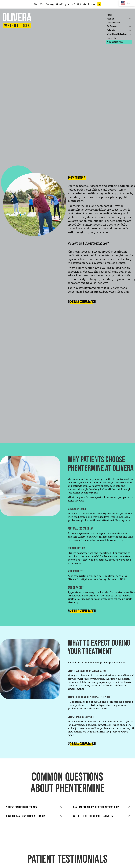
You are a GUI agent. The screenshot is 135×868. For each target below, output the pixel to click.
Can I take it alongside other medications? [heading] (96, 807)
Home (109, 15)
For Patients (112, 26)
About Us (111, 19)
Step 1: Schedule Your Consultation (87, 671)
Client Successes (114, 22)
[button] (130, 19)
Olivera (125, 186)
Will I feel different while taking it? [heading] (93, 816)
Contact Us (111, 38)
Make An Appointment (116, 42)
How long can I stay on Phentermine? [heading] (25, 816)
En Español (111, 30)
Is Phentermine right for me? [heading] (21, 807)
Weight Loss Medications (117, 34)
